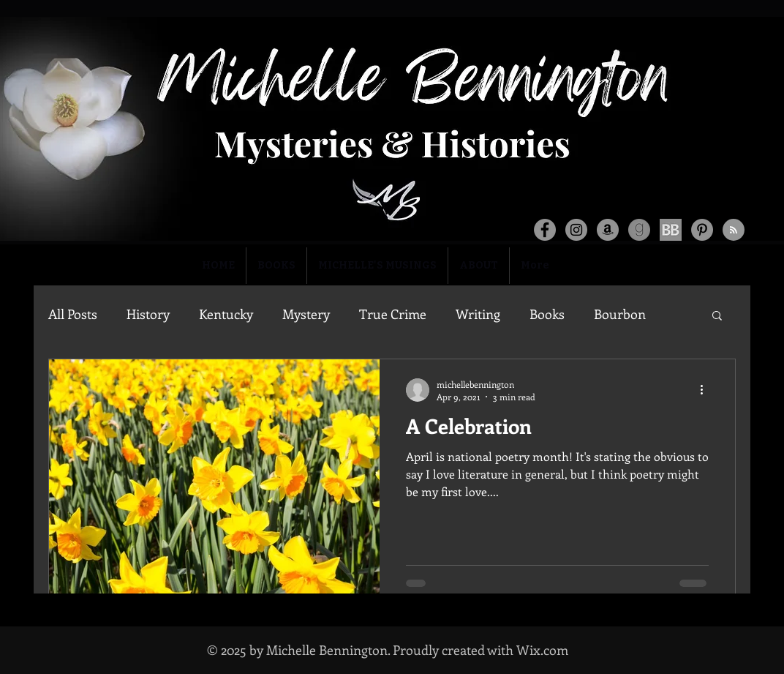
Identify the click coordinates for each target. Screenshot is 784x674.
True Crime (393, 314)
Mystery (306, 314)
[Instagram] (576, 230)
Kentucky (226, 314)
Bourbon (620, 314)
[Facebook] (545, 230)
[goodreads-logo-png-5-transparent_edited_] (639, 230)
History (148, 314)
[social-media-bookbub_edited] (671, 230)
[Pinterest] (702, 230)
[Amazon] (608, 230)
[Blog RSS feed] (734, 231)
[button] (717, 317)
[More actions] (706, 390)
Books (547, 314)
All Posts (73, 314)
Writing (478, 314)
